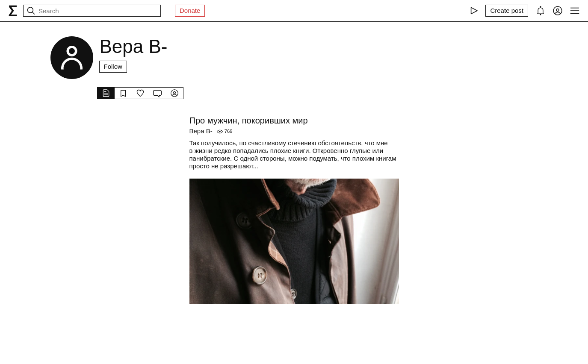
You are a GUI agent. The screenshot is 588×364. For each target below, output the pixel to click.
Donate (190, 10)
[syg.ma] (13, 11)
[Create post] (507, 11)
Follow (113, 66)
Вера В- (201, 131)
